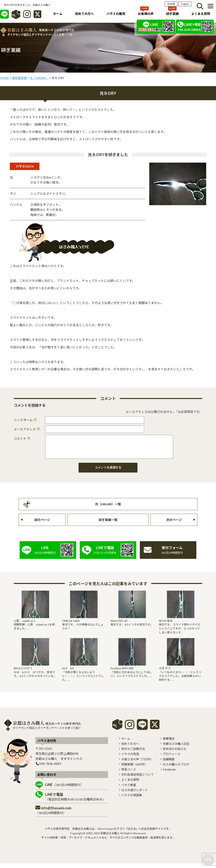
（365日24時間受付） (64, 789)
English (185, 4)
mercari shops (117, 729)
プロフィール (172, 759)
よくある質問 (201, 14)
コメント (22, 438)
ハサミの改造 (130, 759)
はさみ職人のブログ (176, 769)
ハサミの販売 (116, 14)
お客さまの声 (137, 764)
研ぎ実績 (172, 14)
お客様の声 (146, 14)
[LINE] (4, 16)
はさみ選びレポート (135, 795)
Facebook (169, 774)
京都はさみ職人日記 (176, 748)
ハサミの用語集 (132, 800)
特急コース (129, 774)
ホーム (58, 14)
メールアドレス (27, 429)
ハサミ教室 (129, 790)
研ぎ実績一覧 (108, 524)
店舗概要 (169, 764)
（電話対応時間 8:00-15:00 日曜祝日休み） (75, 801)
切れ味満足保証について (138, 779)
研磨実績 (134, 769)
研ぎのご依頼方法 (133, 753)
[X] (37, 16)
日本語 (171, 4)
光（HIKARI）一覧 (108, 509)
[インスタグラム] (27, 16)
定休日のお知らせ (175, 753)
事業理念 (169, 743)
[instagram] (130, 732)
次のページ (174, 524)
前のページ (42, 524)
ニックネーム (25, 420)
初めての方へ (84, 14)
